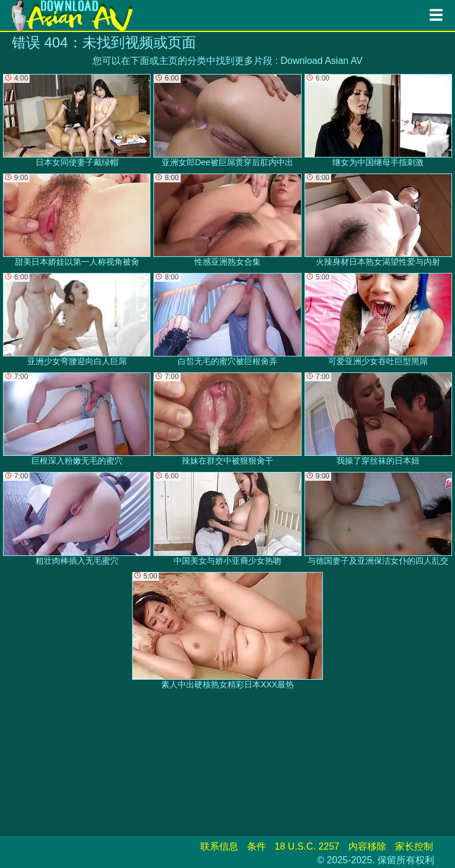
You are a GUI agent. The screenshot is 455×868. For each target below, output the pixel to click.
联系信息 (219, 846)
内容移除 (367, 846)
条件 (257, 846)
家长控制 (414, 846)
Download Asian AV (321, 61)
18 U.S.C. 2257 (307, 846)
